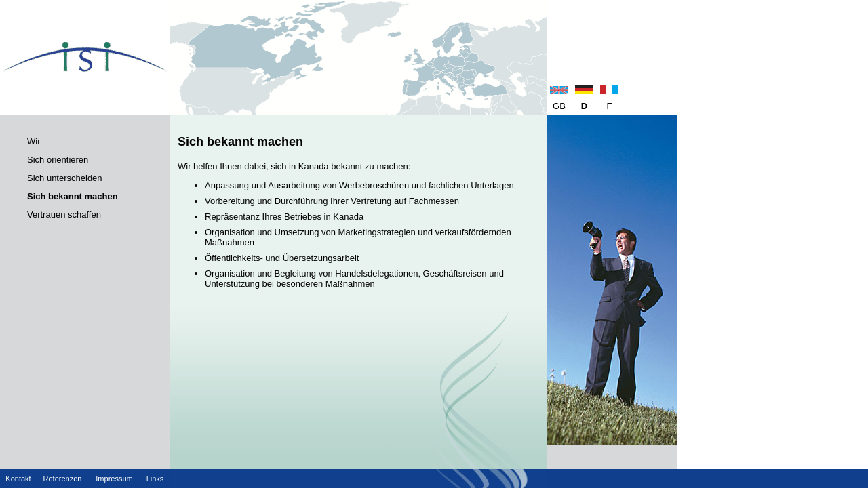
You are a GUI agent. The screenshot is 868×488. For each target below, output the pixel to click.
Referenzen (63, 479)
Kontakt (18, 479)
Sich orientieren (58, 160)
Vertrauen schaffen (64, 215)
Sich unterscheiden (65, 178)
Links (155, 479)
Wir (34, 141)
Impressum (114, 479)
